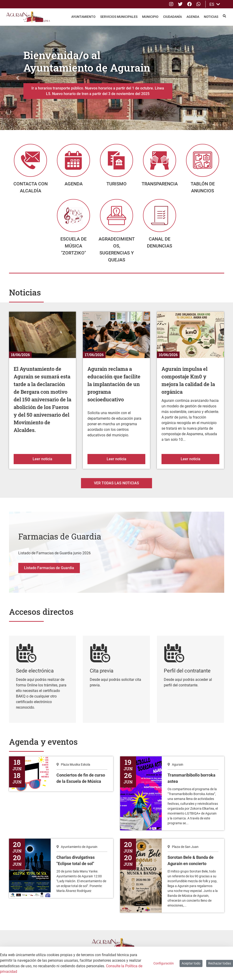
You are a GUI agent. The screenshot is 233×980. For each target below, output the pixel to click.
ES (215, 4)
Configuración (164, 963)
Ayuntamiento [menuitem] (83, 17)
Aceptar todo (191, 963)
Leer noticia (52, 462)
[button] (17, 78)
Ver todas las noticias (116, 487)
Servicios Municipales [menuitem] (119, 17)
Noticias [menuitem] (211, 17)
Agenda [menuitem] (193, 17)
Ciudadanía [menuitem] (172, 17)
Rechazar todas (220, 963)
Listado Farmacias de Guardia (49, 572)
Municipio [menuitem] (150, 17)
